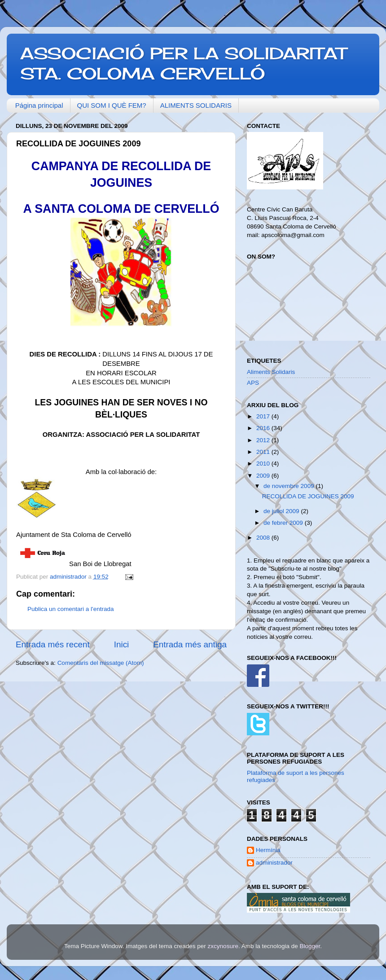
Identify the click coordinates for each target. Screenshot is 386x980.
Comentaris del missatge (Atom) (101, 663)
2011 (264, 452)
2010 (264, 464)
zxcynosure (223, 946)
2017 (264, 416)
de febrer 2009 (284, 523)
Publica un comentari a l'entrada (70, 609)
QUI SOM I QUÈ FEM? (112, 105)
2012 (264, 440)
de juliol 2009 (282, 511)
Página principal (39, 105)
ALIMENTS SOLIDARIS (196, 105)
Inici (122, 644)
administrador (274, 863)
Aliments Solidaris (271, 372)
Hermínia (268, 850)
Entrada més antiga (190, 644)
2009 (264, 476)
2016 (264, 428)
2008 (264, 538)
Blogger (310, 946)
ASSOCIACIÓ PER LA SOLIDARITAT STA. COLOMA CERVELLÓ (183, 64)
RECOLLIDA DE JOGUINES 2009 (308, 496)
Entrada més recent (53, 644)
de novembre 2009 (289, 486)
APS (253, 383)
